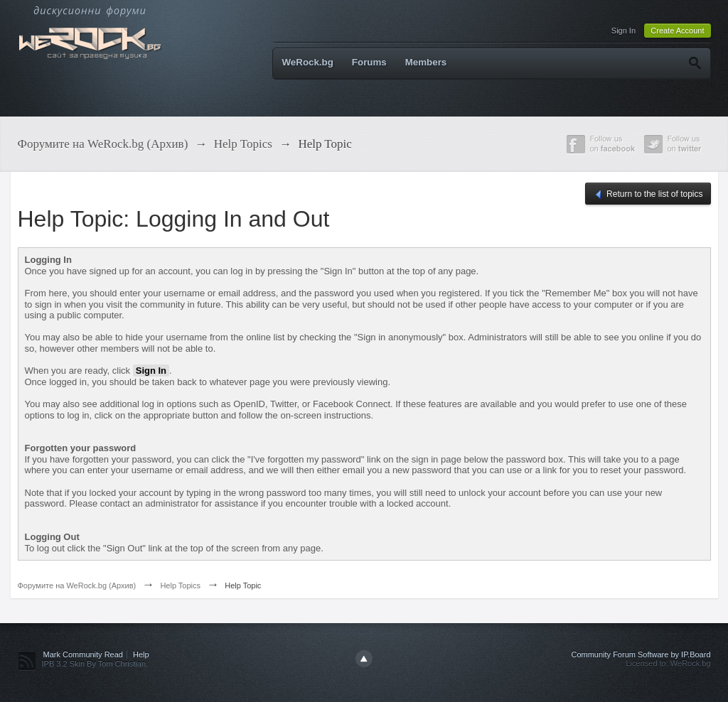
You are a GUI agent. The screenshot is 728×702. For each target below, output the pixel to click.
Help (141, 654)
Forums (369, 62)
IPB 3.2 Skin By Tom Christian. (95, 664)
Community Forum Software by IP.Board (641, 654)
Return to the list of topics (648, 195)
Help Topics (180, 585)
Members (426, 62)
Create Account (677, 31)
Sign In (623, 31)
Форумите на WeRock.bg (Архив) (77, 585)
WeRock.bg (308, 62)
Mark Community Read (83, 654)
